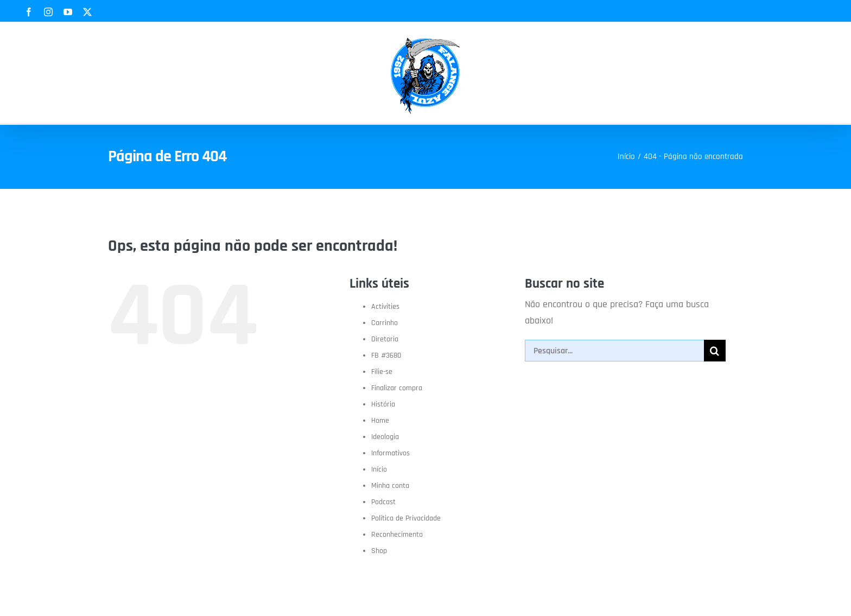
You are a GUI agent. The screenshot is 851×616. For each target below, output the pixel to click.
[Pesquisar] (715, 351)
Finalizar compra (397, 388)
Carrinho (385, 323)
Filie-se (382, 372)
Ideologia (385, 437)
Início (379, 469)
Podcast (383, 502)
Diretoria (385, 339)
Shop (379, 551)
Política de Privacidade (406, 518)
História (383, 404)
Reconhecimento (397, 535)
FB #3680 (386, 355)
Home (380, 421)
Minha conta (390, 486)
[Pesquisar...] (614, 351)
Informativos (390, 453)
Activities (385, 307)
